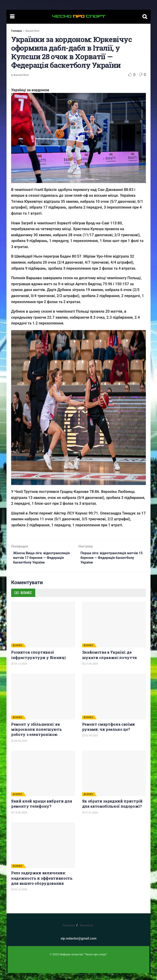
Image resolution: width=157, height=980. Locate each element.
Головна (16, 31)
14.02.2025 (19, 820)
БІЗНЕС (18, 653)
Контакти (87, 932)
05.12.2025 (19, 671)
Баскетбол (32, 31)
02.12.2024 (19, 897)
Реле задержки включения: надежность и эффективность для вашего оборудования (42, 885)
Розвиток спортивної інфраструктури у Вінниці (38, 662)
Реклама (69, 932)
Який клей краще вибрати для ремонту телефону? (42, 811)
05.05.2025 (19, 748)
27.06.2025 (90, 671)
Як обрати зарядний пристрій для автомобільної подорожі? (112, 811)
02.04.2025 (90, 743)
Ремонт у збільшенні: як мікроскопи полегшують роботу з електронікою (36, 736)
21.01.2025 (90, 820)
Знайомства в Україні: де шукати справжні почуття (110, 662)
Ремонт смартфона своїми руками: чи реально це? (109, 734)
